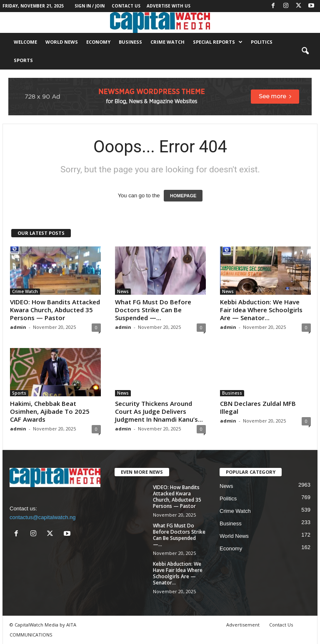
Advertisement (243, 625)
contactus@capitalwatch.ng (42, 517)
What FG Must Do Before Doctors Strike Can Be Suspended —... (153, 310)
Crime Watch (167, 42)
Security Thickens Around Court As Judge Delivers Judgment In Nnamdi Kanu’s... (159, 411)
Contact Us (126, 6)
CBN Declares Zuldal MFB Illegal (258, 407)
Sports (23, 60)
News (123, 291)
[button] (305, 51)
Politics (262, 42)
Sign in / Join (90, 6)
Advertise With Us (169, 6)
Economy (98, 42)
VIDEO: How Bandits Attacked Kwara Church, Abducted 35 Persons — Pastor (55, 310)
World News (62, 42)
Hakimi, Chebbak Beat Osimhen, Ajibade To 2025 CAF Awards (50, 411)
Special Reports (218, 42)
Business (130, 42)
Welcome (25, 42)
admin (18, 327)
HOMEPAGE (183, 196)
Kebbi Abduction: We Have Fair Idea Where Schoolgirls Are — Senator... (261, 310)
